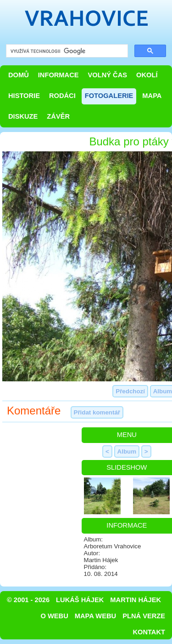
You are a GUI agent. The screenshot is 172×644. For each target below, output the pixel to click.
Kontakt (149, 632)
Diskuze (23, 116)
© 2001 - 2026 (28, 600)
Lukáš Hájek (80, 600)
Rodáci (62, 96)
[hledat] (66, 51)
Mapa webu (95, 616)
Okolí (147, 75)
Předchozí (130, 391)
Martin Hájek (136, 600)
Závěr (58, 116)
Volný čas (108, 75)
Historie (24, 96)
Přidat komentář (97, 412)
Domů (19, 75)
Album (127, 451)
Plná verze (144, 616)
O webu (55, 616)
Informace (58, 75)
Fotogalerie (109, 96)
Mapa (152, 96)
